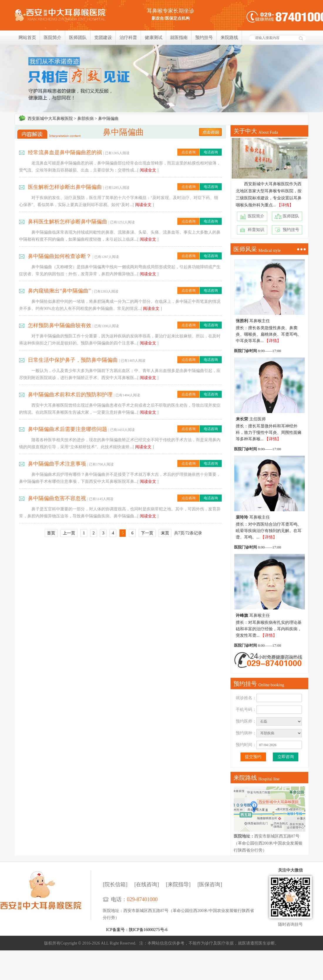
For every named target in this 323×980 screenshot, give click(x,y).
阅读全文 (148, 170)
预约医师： (246, 721)
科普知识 (256, 230)
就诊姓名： (246, 698)
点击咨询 (189, 152)
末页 (165, 533)
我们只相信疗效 (161, 79)
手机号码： (246, 710)
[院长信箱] (115, 884)
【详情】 (285, 205)
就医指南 (179, 38)
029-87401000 (142, 899)
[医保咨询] (210, 884)
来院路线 (229, 38)
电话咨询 (211, 152)
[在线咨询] (147, 884)
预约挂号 (204, 38)
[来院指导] (178, 884)
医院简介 (53, 38)
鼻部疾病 (85, 119)
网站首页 (27, 38)
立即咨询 (286, 757)
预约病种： (246, 733)
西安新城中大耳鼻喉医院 (50, 119)
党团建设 (103, 38)
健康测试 (154, 38)
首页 (51, 533)
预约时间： (246, 745)
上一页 (69, 533)
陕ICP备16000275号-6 (148, 930)
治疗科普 (128, 38)
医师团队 (78, 38)
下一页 (147, 533)
